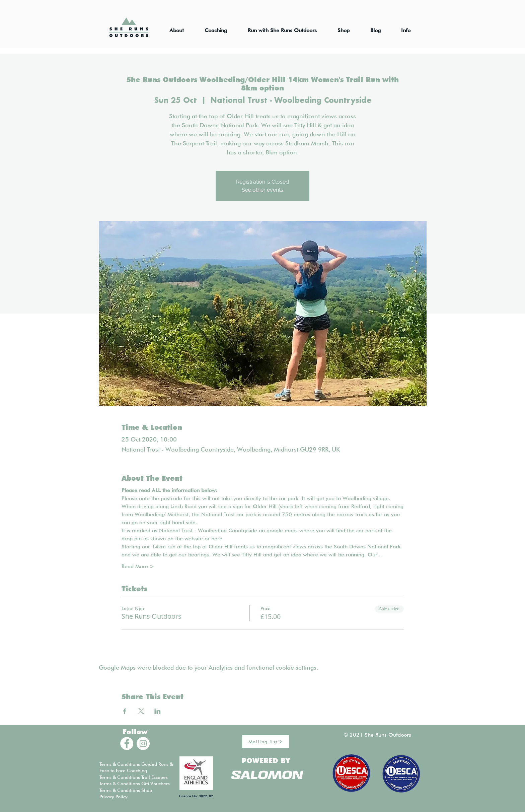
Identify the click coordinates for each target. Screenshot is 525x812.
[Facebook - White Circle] (127, 743)
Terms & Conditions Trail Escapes (134, 777)
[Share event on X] (141, 711)
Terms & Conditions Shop (126, 790)
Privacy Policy (114, 797)
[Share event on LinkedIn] (158, 711)
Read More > (138, 566)
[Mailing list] (266, 742)
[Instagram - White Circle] (143, 743)
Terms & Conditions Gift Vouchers (135, 784)
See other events (262, 190)
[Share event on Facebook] (125, 711)
